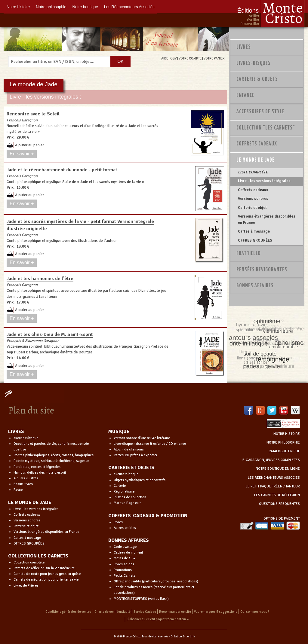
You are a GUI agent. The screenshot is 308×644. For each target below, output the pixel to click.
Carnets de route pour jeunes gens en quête (47, 574)
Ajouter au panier (29, 145)
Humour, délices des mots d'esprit (40, 473)
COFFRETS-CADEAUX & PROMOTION (148, 516)
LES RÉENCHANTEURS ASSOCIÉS (274, 478)
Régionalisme (124, 491)
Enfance (245, 96)
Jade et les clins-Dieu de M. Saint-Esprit (50, 334)
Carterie (120, 486)
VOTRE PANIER (214, 58)
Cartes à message (254, 231)
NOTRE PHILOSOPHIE (283, 443)
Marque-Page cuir (127, 503)
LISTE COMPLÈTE (253, 172)
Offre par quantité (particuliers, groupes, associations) (156, 581)
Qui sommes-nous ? (255, 612)
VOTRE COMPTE (190, 58)
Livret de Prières (26, 586)
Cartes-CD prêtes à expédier (136, 455)
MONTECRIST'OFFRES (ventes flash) (141, 599)
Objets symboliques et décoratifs (140, 480)
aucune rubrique (26, 438)
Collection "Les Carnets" (266, 128)
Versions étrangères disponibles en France (267, 219)
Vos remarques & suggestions (216, 612)
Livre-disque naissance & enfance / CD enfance (150, 444)
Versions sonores (253, 199)
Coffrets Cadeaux (257, 144)
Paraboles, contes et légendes (37, 467)
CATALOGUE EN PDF (284, 451)
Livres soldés (124, 564)
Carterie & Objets (257, 79)
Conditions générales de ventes (68, 612)
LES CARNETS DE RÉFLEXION (277, 495)
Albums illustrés (26, 478)
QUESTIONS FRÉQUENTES (279, 504)
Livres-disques (254, 63)
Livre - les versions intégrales (264, 181)
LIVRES (16, 432)
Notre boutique (85, 7)
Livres (244, 47)
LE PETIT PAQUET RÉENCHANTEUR (273, 486)
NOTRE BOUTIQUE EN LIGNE (278, 469)
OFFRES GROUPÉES (255, 240)
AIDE (165, 58)
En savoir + (22, 154)
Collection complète (29, 562)
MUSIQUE (119, 432)
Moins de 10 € (125, 558)
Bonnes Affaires (255, 286)
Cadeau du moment (128, 552)
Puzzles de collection (130, 497)
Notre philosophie (51, 7)
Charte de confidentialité (112, 612)
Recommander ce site (175, 612)
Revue (18, 490)
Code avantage (125, 547)
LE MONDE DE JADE (30, 502)
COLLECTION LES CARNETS (38, 556)
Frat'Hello (249, 254)
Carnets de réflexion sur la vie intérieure (44, 568)
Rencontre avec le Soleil (33, 114)
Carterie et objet (252, 208)
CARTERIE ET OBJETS (131, 468)
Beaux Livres (23, 484)
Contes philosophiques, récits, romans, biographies (54, 455)
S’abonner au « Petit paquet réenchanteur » (158, 619)
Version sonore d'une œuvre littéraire (142, 438)
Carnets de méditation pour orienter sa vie (46, 580)
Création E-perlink (183, 636)
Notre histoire (18, 7)
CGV (173, 58)
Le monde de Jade (256, 160)
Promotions (123, 570)
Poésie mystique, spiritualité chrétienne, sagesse (51, 461)
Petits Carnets (125, 576)
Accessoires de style (260, 112)
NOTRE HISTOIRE (287, 434)
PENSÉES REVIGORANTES (262, 270)
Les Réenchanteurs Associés (129, 7)
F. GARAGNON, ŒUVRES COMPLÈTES (271, 460)
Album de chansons (129, 449)
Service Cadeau (145, 612)
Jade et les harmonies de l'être (40, 279)
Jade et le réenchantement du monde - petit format (62, 170)
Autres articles (125, 528)
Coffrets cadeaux (253, 190)
